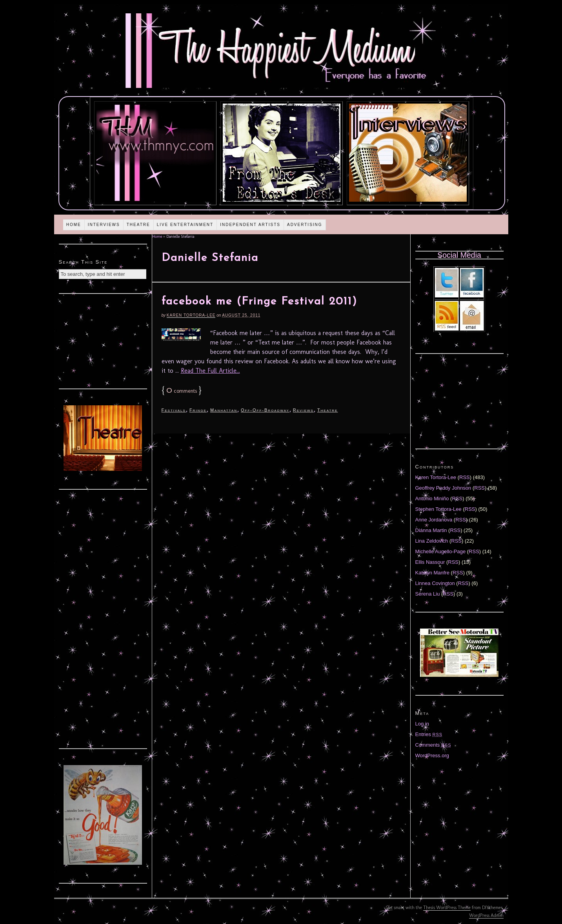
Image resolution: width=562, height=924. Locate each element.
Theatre (138, 225)
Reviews (303, 410)
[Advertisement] (103, 340)
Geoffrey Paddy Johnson (443, 488)
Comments (433, 745)
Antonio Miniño (432, 498)
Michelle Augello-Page (441, 551)
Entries (429, 734)
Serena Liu (428, 594)
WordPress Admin (486, 915)
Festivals (174, 410)
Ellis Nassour (430, 562)
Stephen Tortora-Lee (438, 509)
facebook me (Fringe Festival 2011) (259, 302)
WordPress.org (432, 755)
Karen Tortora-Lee (191, 315)
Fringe (198, 410)
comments (182, 391)
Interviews (104, 225)
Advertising (305, 225)
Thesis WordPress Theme (447, 908)
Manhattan (224, 410)
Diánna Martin (431, 530)
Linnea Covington (435, 583)
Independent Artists (250, 225)
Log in (422, 724)
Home (74, 225)
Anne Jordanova (434, 520)
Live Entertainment (185, 225)
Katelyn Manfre (432, 573)
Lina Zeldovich (432, 541)
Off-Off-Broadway (265, 410)
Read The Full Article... (210, 371)
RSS (465, 477)
